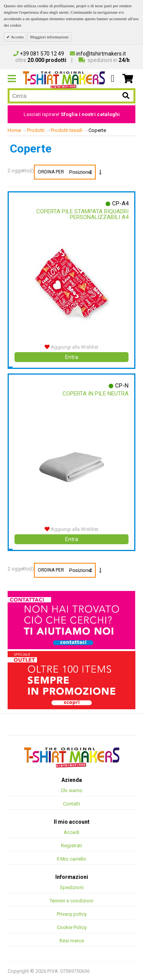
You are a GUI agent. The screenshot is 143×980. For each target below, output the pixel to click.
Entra (72, 357)
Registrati (71, 846)
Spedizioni (72, 887)
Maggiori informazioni (49, 37)
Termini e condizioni (71, 901)
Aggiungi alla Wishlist (71, 347)
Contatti (71, 804)
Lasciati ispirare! (72, 114)
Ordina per (51, 172)
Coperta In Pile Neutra (96, 394)
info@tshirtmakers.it (98, 54)
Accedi (71, 832)
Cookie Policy (72, 927)
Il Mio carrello (71, 859)
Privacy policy (72, 914)
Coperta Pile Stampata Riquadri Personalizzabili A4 (82, 214)
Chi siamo (71, 790)
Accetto (17, 37)
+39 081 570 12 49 (39, 54)
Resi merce (72, 941)
